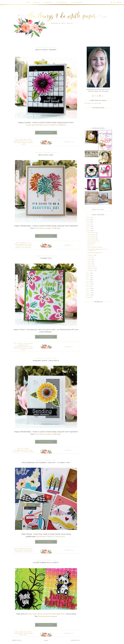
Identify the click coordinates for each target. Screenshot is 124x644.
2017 (88, 277)
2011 (88, 290)
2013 (88, 286)
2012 (88, 288)
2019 (88, 273)
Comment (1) (69, 245)
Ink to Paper (28, 344)
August (91, 255)
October (91, 237)
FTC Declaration (62, 2)
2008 (88, 297)
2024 (88, 222)
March (91, 266)
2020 (88, 231)
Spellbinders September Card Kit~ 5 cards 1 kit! (46, 463)
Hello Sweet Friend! (46, 50)
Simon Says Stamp (25, 632)
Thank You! (46, 258)
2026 (88, 217)
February (91, 268)
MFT (29, 243)
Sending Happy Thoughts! (46, 361)
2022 (88, 226)
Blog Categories (77, 2)
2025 (88, 220)
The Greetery (27, 247)
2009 (88, 295)
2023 (88, 224)
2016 (88, 280)
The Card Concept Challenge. (48, 228)
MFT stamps (25, 449)
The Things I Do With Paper (93, 103)
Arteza (20, 344)
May (90, 262)
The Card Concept (28, 452)
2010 (88, 293)
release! (54, 616)
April (90, 264)
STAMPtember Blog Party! (46, 563)
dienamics (24, 243)
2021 (88, 228)
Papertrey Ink (23, 345)
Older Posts (75, 640)
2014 (88, 284)
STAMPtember (18, 633)
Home (28, 2)
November (92, 235)
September (92, 239)
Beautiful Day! (46, 155)
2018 (88, 275)
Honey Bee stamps (25, 139)
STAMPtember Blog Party (55, 614)
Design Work (48, 2)
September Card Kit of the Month (51, 536)
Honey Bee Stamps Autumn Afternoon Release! (46, 125)
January (91, 270)
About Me (37, 2)
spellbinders (18, 550)
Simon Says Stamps (35, 614)
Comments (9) (69, 633)
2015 (88, 282)
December (92, 232)
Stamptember (44, 616)
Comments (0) (69, 550)
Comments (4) (69, 142)
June (90, 260)
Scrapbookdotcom (21, 141)
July (90, 257)
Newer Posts (17, 640)
